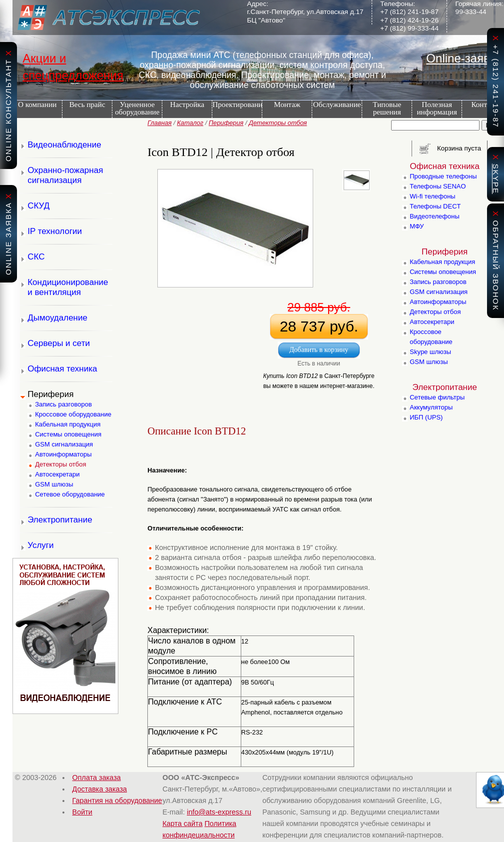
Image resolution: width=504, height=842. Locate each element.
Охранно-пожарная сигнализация (65, 175)
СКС (36, 257)
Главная (159, 123)
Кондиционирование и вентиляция (68, 287)
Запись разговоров (63, 404)
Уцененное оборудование (137, 108)
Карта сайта (182, 823)
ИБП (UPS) (426, 417)
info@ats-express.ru (219, 812)
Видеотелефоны (435, 216)
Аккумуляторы (431, 407)
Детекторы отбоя (278, 123)
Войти (82, 812)
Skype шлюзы (430, 352)
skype (496, 179)
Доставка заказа (100, 789)
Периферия (226, 123)
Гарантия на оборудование (117, 800)
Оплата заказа (97, 777)
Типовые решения (387, 108)
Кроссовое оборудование (73, 414)
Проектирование (237, 104)
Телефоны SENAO (438, 186)
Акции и (44, 58)
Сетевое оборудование (70, 494)
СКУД (38, 206)
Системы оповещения (68, 434)
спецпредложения (73, 75)
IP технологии (55, 231)
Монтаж (287, 104)
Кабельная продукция (68, 424)
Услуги (40, 545)
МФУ (417, 226)
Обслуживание (337, 104)
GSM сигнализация (64, 444)
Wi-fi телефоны (432, 196)
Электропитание (60, 520)
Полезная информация (437, 108)
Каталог (190, 123)
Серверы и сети (59, 343)
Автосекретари (57, 474)
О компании (37, 104)
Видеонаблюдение (64, 145)
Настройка (187, 104)
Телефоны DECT (435, 206)
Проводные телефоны (443, 176)
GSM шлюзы (54, 484)
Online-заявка (464, 58)
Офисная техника (62, 369)
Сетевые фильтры (437, 397)
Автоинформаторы (63, 454)
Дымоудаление (57, 318)
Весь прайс (87, 104)
